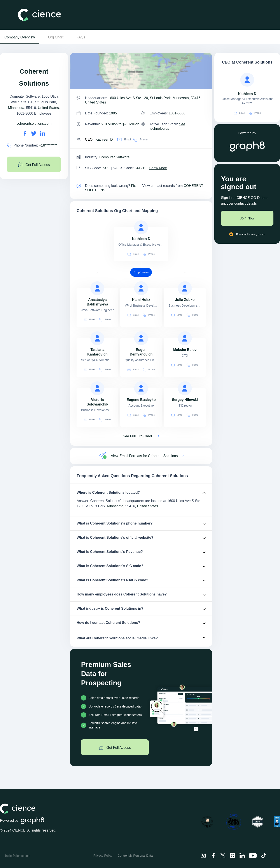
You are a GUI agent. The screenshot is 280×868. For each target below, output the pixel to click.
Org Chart (56, 37)
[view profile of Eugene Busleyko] (141, 388)
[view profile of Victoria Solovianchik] (97, 388)
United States (48, 108)
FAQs (81, 37)
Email (124, 140)
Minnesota (16, 108)
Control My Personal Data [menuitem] (135, 856)
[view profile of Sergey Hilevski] (185, 388)
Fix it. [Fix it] (135, 186)
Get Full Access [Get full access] (34, 164)
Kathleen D (104, 139)
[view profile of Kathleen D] (141, 227)
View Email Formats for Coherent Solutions (144, 456)
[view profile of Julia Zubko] (185, 288)
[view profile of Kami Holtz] (141, 288)
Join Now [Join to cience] (247, 218)
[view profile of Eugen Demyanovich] (141, 338)
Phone (140, 140)
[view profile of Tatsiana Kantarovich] (97, 338)
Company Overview (20, 37)
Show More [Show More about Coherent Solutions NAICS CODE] (158, 168)
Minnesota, (116, 506)
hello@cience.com (18, 856)
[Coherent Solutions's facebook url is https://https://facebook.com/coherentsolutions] (25, 133)
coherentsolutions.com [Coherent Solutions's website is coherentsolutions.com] (34, 123)
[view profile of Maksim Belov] (185, 338)
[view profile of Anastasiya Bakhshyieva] (97, 288)
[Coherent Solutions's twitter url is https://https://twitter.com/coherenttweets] (34, 133)
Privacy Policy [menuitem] (103, 856)
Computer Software (114, 157)
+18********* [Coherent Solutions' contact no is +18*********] (48, 145)
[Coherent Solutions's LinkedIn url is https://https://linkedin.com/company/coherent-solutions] (43, 133)
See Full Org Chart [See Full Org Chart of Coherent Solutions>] (137, 436)
